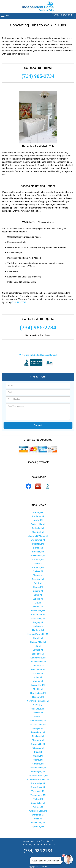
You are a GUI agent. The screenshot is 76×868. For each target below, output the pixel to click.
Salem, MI (38, 756)
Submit (38, 425)
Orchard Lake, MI (38, 721)
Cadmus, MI (38, 560)
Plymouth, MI (38, 740)
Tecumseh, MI (38, 791)
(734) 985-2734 (63, 15)
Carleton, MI (38, 567)
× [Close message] (59, 859)
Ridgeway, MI (38, 748)
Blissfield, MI (38, 532)
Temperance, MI (38, 795)
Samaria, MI (38, 764)
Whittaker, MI (38, 815)
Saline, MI (38, 760)
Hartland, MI (38, 630)
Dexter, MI (38, 587)
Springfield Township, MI (38, 779)
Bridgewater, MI (38, 540)
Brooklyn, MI (38, 552)
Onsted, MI (38, 717)
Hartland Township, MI (38, 634)
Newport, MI (38, 697)
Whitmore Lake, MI (38, 811)
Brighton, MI (38, 544)
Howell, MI (38, 638)
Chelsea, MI (38, 571)
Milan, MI (38, 677)
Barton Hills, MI (38, 524)
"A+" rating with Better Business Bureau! (38, 355)
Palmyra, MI (38, 728)
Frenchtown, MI (38, 615)
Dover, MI (38, 595)
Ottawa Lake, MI (38, 724)
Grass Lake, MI (38, 618)
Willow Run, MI (38, 823)
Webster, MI (38, 807)
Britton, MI (38, 548)
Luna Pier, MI (38, 666)
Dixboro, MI (38, 591)
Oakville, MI (38, 713)
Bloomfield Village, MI (38, 536)
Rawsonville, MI (38, 744)
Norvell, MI (38, 705)
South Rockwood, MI (38, 776)
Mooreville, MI (38, 685)
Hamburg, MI (38, 626)
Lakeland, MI (38, 654)
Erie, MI (38, 603)
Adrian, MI (38, 512)
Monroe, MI (38, 681)
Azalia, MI (38, 520)
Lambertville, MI (38, 658)
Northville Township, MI (38, 701)
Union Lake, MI (38, 803)
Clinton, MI (38, 575)
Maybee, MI (38, 673)
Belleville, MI (38, 528)
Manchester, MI (38, 670)
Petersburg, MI (38, 732)
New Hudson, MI (38, 693)
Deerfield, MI (38, 579)
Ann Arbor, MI (38, 516)
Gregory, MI (38, 622)
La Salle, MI (38, 650)
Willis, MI (38, 819)
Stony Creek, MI (38, 787)
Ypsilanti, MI (38, 827)
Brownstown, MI (38, 556)
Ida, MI (38, 646)
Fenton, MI (38, 607)
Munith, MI (38, 689)
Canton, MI (38, 564)
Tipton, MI (38, 799)
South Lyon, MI (38, 772)
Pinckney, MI (38, 736)
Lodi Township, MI (38, 662)
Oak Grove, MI (38, 709)
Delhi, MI (38, 583)
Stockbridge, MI (38, 783)
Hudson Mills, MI (38, 642)
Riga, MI (38, 752)
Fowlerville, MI (38, 611)
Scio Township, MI (38, 768)
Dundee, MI (38, 599)
